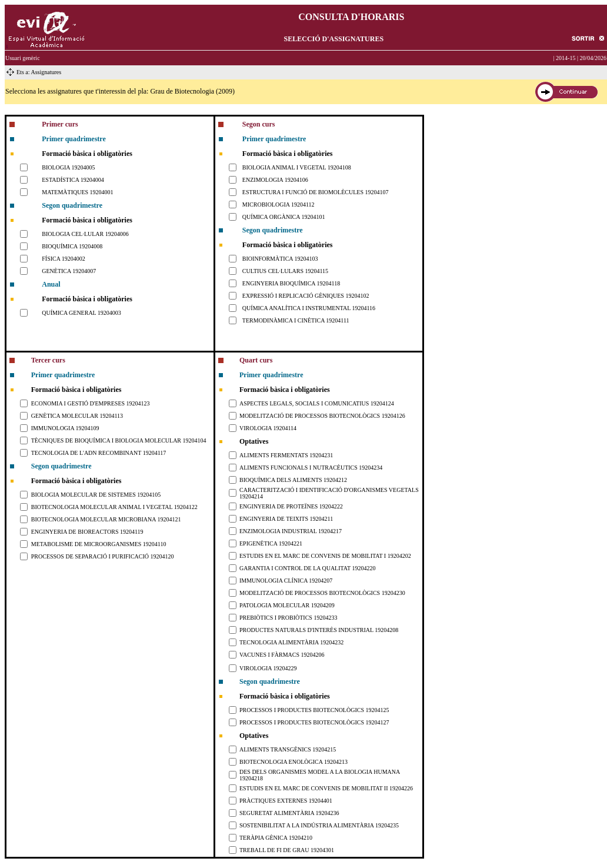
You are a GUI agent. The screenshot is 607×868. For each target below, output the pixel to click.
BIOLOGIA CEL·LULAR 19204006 (85, 234)
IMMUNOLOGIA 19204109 (65, 428)
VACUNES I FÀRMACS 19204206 (282, 655)
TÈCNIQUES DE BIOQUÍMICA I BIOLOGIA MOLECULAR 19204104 (119, 440)
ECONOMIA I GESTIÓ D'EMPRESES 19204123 (91, 403)
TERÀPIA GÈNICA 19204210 (276, 838)
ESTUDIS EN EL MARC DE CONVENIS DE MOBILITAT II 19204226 (326, 788)
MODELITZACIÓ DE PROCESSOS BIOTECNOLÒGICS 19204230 (322, 593)
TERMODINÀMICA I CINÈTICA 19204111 (296, 320)
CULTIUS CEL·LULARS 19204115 (285, 271)
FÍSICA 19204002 (64, 259)
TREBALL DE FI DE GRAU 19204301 (287, 850)
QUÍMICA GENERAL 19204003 (81, 313)
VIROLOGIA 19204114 (268, 428)
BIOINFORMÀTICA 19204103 (280, 259)
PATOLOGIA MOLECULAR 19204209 (287, 605)
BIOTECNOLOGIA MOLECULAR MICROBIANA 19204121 (106, 519)
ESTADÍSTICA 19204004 (73, 180)
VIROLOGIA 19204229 (268, 668)
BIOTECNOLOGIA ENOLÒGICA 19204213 (294, 762)
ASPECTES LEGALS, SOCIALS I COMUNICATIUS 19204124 (317, 403)
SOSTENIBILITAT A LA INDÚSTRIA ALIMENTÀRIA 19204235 (319, 825)
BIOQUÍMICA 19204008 (72, 246)
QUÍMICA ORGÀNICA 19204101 (284, 217)
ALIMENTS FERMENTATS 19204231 (286, 455)
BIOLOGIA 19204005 (68, 167)
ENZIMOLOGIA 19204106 (275, 180)
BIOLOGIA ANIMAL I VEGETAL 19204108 (297, 167)
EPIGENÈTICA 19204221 (271, 543)
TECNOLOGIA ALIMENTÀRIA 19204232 (291, 642)
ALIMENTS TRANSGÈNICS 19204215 (288, 749)
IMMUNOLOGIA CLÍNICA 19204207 (286, 581)
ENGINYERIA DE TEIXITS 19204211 (286, 519)
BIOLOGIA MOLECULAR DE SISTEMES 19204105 (96, 495)
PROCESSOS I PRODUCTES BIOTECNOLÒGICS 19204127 (314, 722)
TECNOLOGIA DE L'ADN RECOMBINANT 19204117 (99, 453)
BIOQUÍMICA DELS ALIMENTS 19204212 (293, 480)
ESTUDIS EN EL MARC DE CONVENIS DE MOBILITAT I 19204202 (325, 556)
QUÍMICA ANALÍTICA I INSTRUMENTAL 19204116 (309, 308)
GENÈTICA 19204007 (69, 271)
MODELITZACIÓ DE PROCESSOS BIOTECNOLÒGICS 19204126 (322, 416)
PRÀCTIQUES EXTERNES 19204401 (286, 801)
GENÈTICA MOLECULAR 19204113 (77, 416)
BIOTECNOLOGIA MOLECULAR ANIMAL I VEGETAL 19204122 (114, 507)
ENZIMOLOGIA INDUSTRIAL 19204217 (291, 531)
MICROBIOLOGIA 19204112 (279, 204)
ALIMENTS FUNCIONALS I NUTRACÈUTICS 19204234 (311, 468)
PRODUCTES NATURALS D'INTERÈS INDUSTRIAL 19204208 (319, 630)
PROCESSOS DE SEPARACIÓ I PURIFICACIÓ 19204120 (103, 556)
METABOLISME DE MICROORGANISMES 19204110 (99, 544)
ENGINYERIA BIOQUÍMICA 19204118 (291, 283)
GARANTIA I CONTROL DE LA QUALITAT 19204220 (307, 568)
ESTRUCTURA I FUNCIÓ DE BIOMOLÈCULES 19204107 (316, 192)
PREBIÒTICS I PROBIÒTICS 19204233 (288, 618)
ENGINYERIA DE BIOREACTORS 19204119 (87, 532)
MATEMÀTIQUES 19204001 (77, 192)
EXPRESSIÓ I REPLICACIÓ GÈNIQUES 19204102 (306, 296)
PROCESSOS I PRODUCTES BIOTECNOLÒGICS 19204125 (314, 710)
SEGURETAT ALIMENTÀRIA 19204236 (289, 813)
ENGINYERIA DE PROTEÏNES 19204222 (291, 506)
